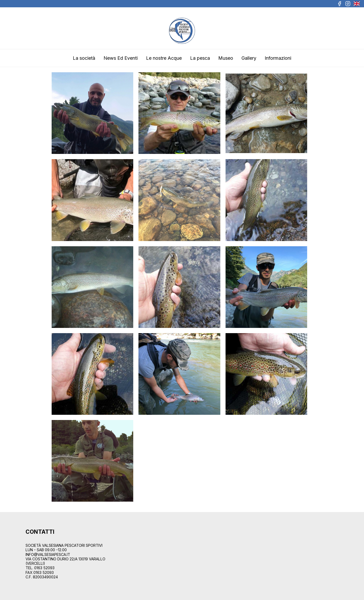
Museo (226, 58)
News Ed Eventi (121, 58)
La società (84, 58)
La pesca (200, 58)
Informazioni (278, 58)
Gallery (249, 58)
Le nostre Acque (164, 58)
